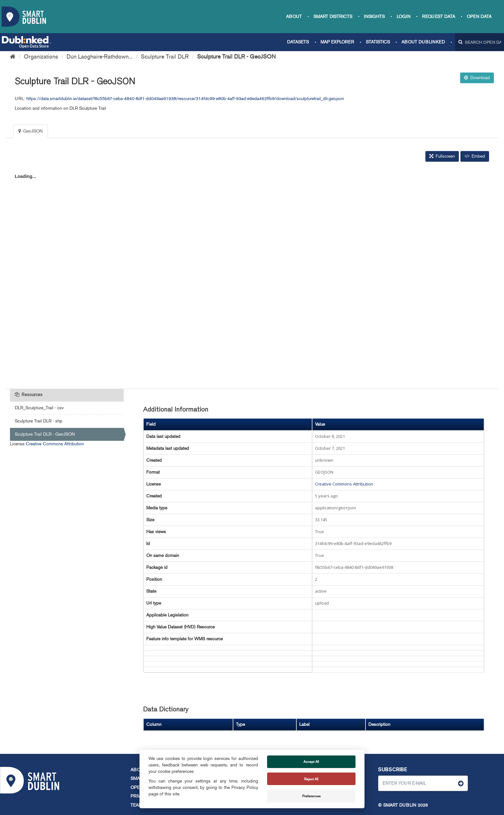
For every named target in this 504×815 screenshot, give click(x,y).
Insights (374, 17)
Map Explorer (337, 42)
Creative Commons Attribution (55, 444)
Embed (475, 156)
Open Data (479, 17)
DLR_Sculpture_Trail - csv (39, 408)
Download (477, 78)
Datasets (298, 42)
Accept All (311, 762)
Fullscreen (442, 156)
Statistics (378, 42)
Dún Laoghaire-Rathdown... (99, 57)
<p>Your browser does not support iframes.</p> (252, 274)
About (294, 17)
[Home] (13, 57)
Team (136, 805)
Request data (439, 17)
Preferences (311, 796)
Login (404, 17)
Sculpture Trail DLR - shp (39, 421)
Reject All (311, 779)
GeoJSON (31, 131)
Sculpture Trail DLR (165, 57)
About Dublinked (423, 42)
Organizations (41, 57)
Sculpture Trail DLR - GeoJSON (236, 57)
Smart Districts (333, 17)
